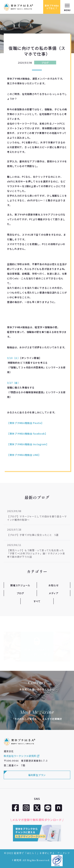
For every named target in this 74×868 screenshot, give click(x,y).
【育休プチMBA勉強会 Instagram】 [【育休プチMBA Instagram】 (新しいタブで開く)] (28, 444)
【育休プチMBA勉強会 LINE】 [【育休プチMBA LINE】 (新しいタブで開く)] (24, 455)
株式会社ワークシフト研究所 (22, 756)
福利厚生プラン (37, 775)
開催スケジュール (20, 585)
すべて (37, 601)
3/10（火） (14, 358)
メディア (54, 593)
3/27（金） (14, 383)
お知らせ (53, 585)
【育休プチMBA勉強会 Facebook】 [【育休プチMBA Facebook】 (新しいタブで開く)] (27, 434)
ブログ (45, 63)
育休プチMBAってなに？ (52, 7)
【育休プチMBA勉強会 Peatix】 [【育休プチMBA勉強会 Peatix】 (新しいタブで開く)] (25, 423)
